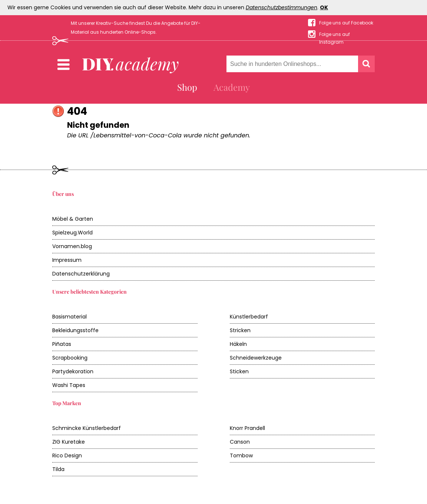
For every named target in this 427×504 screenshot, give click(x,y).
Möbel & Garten (73, 219)
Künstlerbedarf (249, 317)
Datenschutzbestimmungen (282, 7)
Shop (187, 87)
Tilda (58, 469)
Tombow (241, 455)
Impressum (67, 260)
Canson (240, 442)
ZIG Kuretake (69, 442)
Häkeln (238, 344)
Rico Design (67, 455)
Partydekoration (73, 371)
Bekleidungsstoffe (75, 330)
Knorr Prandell (247, 428)
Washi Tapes (69, 385)
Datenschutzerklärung (81, 274)
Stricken (240, 330)
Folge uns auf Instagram (335, 35)
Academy (232, 87)
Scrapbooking (70, 358)
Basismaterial (69, 317)
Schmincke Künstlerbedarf (87, 428)
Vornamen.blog (72, 246)
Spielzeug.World (72, 233)
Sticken (239, 371)
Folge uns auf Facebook (346, 23)
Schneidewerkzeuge (256, 358)
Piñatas (62, 344)
